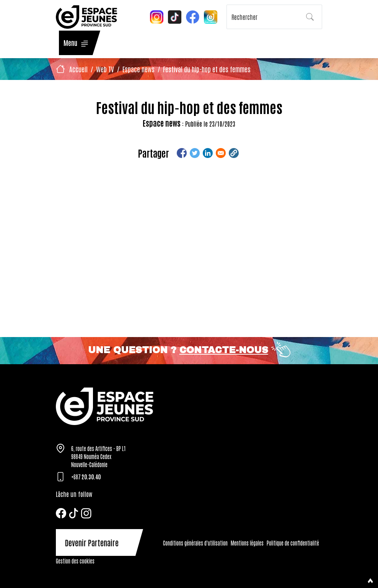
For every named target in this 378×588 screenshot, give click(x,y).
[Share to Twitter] (195, 153)
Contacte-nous (224, 350)
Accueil (78, 69)
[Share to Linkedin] (208, 153)
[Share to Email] (221, 153)
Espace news (138, 69)
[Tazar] (189, 406)
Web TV (105, 69)
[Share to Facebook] (182, 153)
